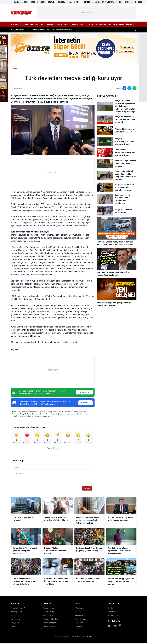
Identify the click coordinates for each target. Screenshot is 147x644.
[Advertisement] (87, 12)
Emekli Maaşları (50, 623)
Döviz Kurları (49, 613)
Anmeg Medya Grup (19, 609)
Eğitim (67, 24)
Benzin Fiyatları (50, 627)
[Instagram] (120, 627)
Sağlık (90, 24)
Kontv (13, 616)
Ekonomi (34, 24)
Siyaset (50, 24)
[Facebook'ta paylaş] (124, 88)
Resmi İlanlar (118, 24)
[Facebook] (109, 627)
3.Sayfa (58, 24)
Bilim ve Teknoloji (103, 24)
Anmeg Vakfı (16, 613)
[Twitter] (115, 627)
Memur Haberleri (50, 620)
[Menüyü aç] (136, 24)
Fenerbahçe (81, 620)
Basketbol (80, 623)
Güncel (25, 24)
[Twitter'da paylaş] (129, 88)
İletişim (129, 24)
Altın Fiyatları (49, 616)
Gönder (87, 489)
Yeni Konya (15, 620)
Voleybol (79, 627)
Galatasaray (80, 616)
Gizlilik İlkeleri (113, 616)
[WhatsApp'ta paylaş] (134, 88)
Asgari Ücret (48, 609)
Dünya (83, 24)
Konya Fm (15, 623)
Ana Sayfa (15, 24)
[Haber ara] (135, 30)
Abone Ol (86, 403)
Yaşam (75, 24)
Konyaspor (80, 609)
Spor (42, 24)
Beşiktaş (79, 613)
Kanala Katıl (84, 392)
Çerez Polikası (114, 613)
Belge (13, 627)
